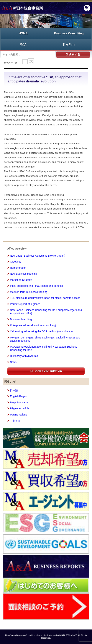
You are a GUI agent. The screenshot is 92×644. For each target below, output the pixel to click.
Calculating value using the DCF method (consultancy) (41, 331)
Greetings (16, 262)
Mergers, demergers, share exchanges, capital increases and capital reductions (45, 339)
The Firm (69, 45)
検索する (73, 54)
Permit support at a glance (25, 304)
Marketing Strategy (21, 280)
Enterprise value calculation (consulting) (33, 325)
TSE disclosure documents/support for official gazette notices (45, 298)
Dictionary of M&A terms (24, 356)
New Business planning (24, 274)
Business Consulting (69, 33)
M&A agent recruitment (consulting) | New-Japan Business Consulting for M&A (44, 348)
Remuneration (18, 268)
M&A (23, 45)
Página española (20, 408)
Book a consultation (46, 371)
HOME (23, 33)
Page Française (19, 402)
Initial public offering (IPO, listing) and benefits (36, 286)
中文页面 (15, 421)
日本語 (14, 390)
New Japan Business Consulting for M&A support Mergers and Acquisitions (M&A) (46, 312)
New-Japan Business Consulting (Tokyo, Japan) (38, 256)
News (13, 362)
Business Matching (21, 319)
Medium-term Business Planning (29, 292)
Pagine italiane (19, 415)
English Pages (18, 396)
